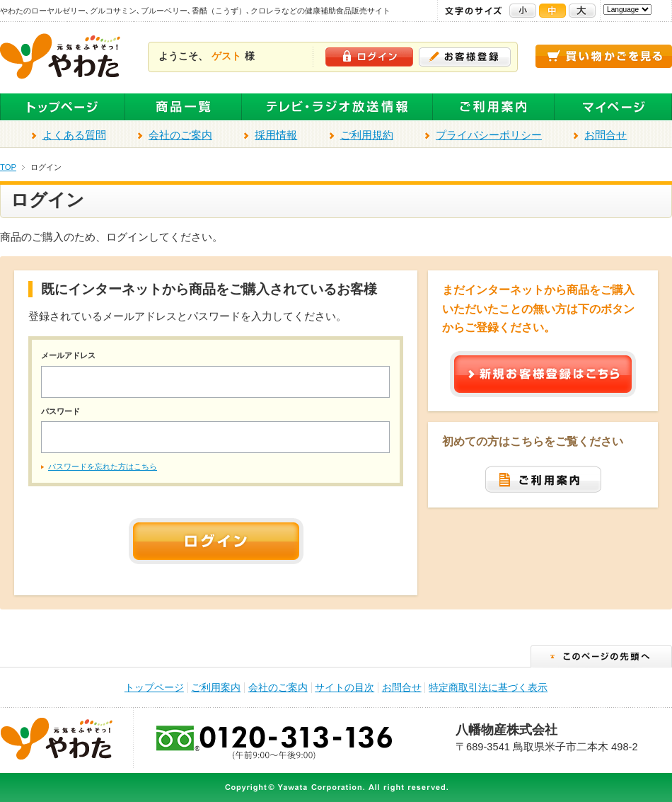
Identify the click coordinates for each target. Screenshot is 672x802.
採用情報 (276, 135)
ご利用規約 (367, 135)
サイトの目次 (344, 688)
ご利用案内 (494, 107)
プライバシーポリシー (489, 135)
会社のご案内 (180, 135)
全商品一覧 (184, 107)
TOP (8, 167)
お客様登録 (465, 57)
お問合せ (606, 135)
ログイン (369, 57)
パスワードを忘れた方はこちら (103, 466)
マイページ (613, 107)
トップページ (63, 107)
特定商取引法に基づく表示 (488, 688)
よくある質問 (74, 135)
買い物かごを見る (604, 56)
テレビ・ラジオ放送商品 (337, 107)
